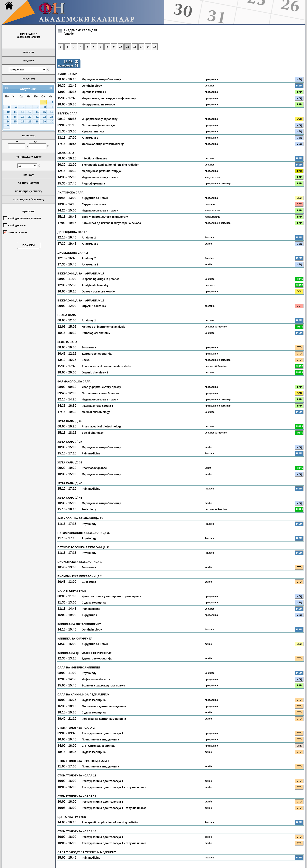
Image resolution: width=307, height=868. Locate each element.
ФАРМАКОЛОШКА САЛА (74, 381)
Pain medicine (91, 453)
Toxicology (89, 509)
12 (23, 112)
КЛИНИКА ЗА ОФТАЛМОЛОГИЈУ (79, 624)
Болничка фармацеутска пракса (104, 685)
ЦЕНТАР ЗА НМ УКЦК (72, 817)
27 (30, 122)
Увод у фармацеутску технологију (105, 217)
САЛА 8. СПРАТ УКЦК (72, 591)
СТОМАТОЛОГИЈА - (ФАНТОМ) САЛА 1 (84, 761)
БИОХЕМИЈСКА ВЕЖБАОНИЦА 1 (80, 562)
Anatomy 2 (89, 237)
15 (44, 112)
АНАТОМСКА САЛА (71, 192)
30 (52, 122)
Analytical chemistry (95, 285)
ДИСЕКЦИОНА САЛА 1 (73, 232)
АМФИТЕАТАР (67, 74)
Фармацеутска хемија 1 (98, 406)
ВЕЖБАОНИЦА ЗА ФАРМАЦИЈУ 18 (81, 300)
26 (23, 122)
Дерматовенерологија (97, 354)
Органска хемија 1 (94, 92)
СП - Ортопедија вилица (98, 746)
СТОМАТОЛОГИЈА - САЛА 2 (76, 728)
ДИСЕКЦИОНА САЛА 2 (73, 253)
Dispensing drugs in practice (101, 279)
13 (30, 112)
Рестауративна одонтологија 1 (102, 733)
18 (15, 117)
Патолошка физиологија (98, 125)
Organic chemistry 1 (95, 372)
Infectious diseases (94, 158)
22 (44, 117)
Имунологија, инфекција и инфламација (109, 98)
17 (8, 117)
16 (52, 112)
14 (37, 112)
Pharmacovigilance (94, 468)
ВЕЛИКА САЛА (68, 113)
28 (37, 122)
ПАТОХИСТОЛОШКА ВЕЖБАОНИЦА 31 (84, 547)
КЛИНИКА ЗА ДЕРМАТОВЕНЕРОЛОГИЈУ (85, 653)
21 (37, 117)
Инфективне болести (96, 679)
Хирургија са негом (95, 198)
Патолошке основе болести (100, 393)
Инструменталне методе (98, 104)
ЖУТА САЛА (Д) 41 (70, 498)
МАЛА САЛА (66, 153)
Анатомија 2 (90, 138)
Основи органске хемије (98, 291)
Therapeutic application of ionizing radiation (111, 165)
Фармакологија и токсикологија (103, 144)
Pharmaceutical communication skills (106, 366)
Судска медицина (94, 603)
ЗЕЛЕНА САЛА (67, 342)
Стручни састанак (94, 204)
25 (15, 122)
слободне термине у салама (25, 218)
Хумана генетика (93, 131)
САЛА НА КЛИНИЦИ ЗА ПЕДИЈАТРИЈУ (84, 694)
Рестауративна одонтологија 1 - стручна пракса (114, 787)
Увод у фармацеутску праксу (101, 387)
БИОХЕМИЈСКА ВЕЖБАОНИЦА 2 (80, 576)
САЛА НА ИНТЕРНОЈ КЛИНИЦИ (79, 667)
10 (8, 112)
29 (44, 122)
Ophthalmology (92, 86)
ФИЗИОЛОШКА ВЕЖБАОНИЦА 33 (80, 518)
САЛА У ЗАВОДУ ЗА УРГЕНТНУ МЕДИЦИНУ (87, 852)
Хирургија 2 (90, 615)
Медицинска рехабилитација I (102, 171)
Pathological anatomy (96, 333)
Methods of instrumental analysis (104, 327)
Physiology (89, 524)
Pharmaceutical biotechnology (102, 426)
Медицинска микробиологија (102, 79)
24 (8, 122)
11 (15, 112)
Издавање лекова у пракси (100, 177)
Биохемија (89, 347)
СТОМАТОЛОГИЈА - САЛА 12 (77, 775)
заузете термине (18, 232)
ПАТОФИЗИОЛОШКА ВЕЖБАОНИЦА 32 (84, 533)
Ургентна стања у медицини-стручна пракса (112, 596)
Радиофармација (93, 183)
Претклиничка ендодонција (100, 739)
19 (23, 117)
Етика (86, 360)
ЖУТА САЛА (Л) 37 (70, 442)
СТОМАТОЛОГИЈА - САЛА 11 (77, 796)
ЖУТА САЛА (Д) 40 (70, 483)
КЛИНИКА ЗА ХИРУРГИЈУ (75, 639)
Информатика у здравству (100, 119)
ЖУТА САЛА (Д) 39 (70, 462)
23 (52, 117)
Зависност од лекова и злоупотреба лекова (111, 223)
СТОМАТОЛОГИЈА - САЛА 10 (77, 831)
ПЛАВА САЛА (67, 315)
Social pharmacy (93, 433)
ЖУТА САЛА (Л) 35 (70, 421)
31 (8, 126)
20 (30, 117)
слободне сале (17, 225)
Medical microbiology (96, 412)
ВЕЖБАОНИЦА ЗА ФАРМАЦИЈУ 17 (81, 273)
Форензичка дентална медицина (104, 706)
